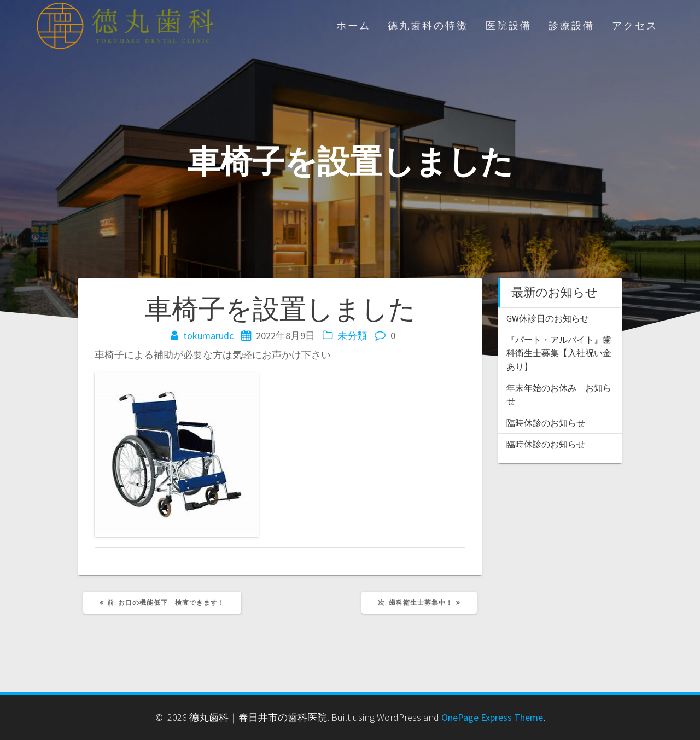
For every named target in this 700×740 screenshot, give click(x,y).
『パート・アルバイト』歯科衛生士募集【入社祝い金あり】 (559, 353)
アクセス (635, 26)
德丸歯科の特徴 (428, 26)
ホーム (354, 26)
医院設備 (509, 26)
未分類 (352, 336)
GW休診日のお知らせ (548, 318)
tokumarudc (208, 336)
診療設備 (571, 26)
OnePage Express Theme (492, 717)
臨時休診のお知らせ (546, 423)
